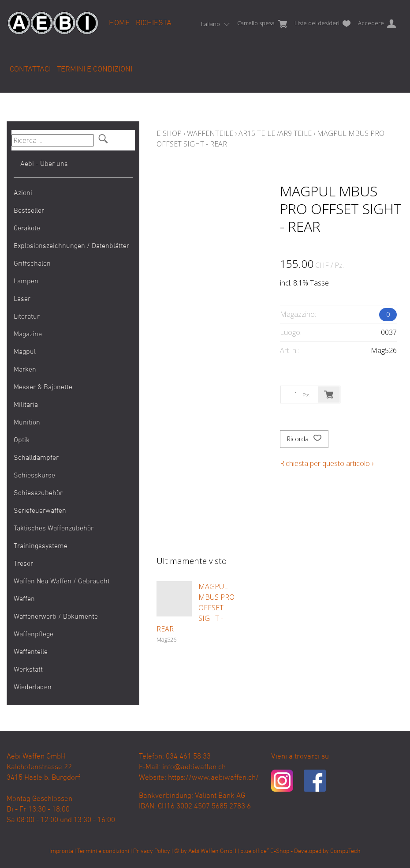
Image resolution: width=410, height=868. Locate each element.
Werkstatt (28, 670)
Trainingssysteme (41, 546)
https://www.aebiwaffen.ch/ (213, 778)
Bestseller (29, 211)
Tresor (23, 564)
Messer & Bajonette (43, 387)
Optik (22, 440)
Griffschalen (32, 264)
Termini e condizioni (95, 70)
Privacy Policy (152, 851)
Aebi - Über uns (44, 164)
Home (119, 23)
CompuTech (345, 851)
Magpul (25, 352)
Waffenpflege (34, 635)
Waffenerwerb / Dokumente (56, 617)
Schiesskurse (34, 476)
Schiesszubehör (38, 493)
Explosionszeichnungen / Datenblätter (71, 246)
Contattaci (30, 70)
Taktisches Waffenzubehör (54, 529)
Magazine (28, 334)
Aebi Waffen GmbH (212, 851)
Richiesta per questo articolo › (327, 463)
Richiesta (154, 23)
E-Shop (169, 133)
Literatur (27, 317)
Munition (27, 423)
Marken (25, 370)
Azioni (23, 193)
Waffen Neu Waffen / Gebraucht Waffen (62, 590)
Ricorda (304, 439)
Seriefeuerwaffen (40, 511)
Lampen (26, 282)
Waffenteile (31, 652)
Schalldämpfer (36, 458)
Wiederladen (33, 688)
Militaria (26, 405)
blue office (255, 851)
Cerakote (27, 229)
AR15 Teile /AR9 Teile (275, 133)
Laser (22, 299)
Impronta (61, 851)
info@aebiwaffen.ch (194, 767)
